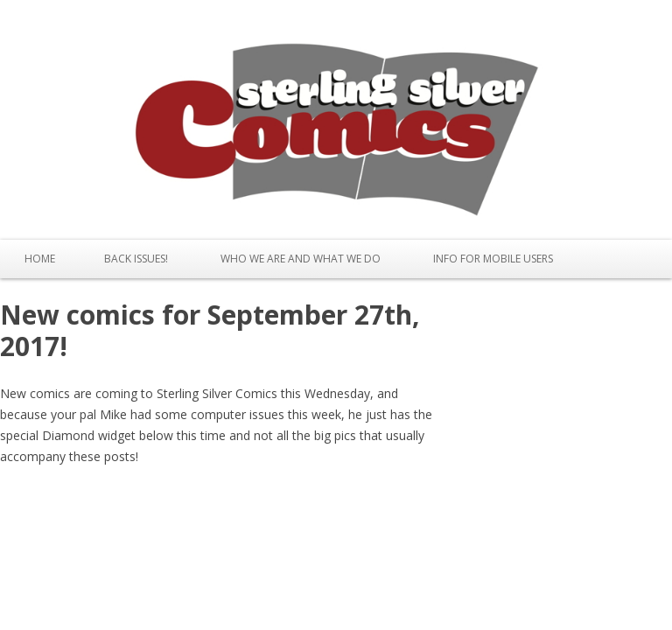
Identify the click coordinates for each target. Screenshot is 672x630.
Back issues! (136, 259)
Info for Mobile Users (493, 259)
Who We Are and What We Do (301, 259)
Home (40, 259)
